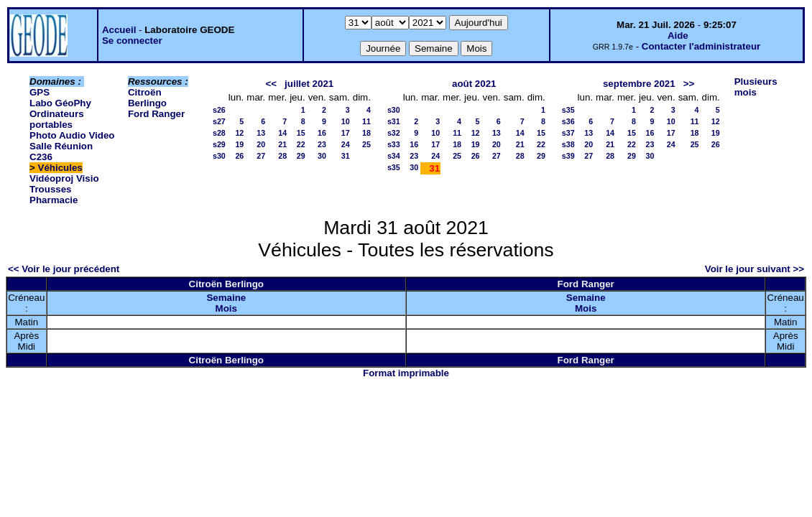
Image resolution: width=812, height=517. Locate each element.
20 (261, 144)
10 (346, 121)
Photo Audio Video (72, 135)
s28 (219, 133)
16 (322, 133)
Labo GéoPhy (60, 103)
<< (271, 84)
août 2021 (474, 84)
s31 (394, 121)
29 (301, 156)
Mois (226, 308)
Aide (678, 36)
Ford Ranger (156, 114)
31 (346, 156)
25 (366, 144)
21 (282, 144)
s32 (394, 133)
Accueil (119, 30)
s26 (219, 110)
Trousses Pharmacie (54, 195)
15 (301, 133)
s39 (568, 156)
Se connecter (132, 41)
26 (239, 156)
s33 (394, 144)
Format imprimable (406, 373)
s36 (568, 121)
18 (366, 133)
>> (689, 84)
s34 (394, 156)
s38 (568, 144)
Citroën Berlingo (147, 98)
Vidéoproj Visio (64, 178)
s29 (219, 144)
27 (261, 156)
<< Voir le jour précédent (64, 269)
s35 (394, 167)
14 (282, 133)
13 (261, 133)
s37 (568, 133)
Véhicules (60, 168)
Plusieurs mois (756, 87)
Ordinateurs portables (57, 119)
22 (301, 144)
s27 (219, 121)
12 (239, 133)
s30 (219, 156)
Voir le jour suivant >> (755, 269)
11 (366, 121)
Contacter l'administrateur (701, 46)
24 (346, 144)
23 (322, 144)
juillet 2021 (309, 84)
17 (346, 133)
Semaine (226, 298)
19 (239, 144)
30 (322, 156)
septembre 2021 (639, 84)
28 (282, 156)
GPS (40, 92)
